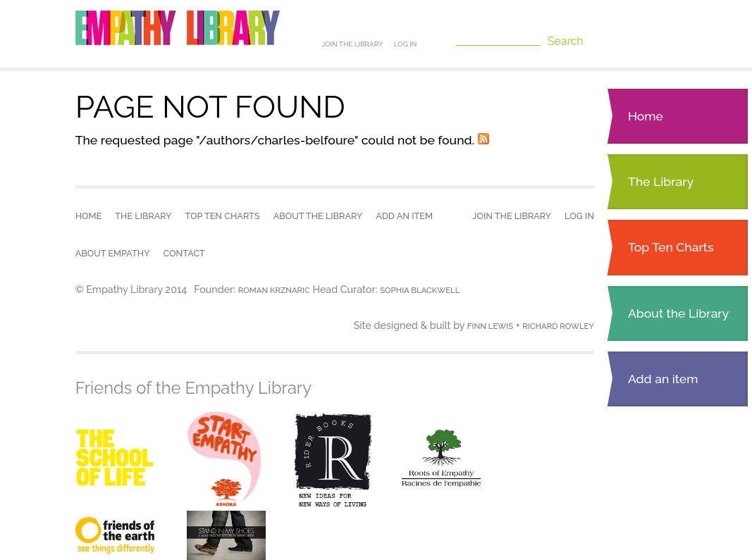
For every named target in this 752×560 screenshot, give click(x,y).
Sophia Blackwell (420, 290)
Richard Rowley (558, 326)
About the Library (678, 313)
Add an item (663, 379)
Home (646, 116)
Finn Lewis (490, 326)
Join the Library (352, 44)
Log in (406, 44)
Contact (184, 253)
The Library (661, 181)
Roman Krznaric (274, 290)
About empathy (113, 253)
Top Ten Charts (671, 247)
